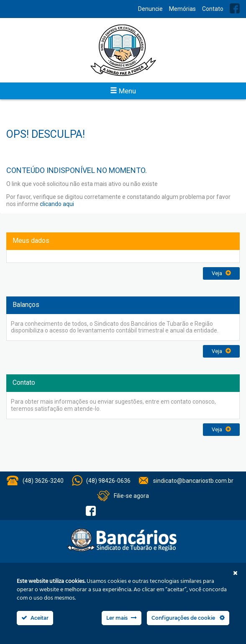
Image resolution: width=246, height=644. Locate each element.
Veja (221, 273)
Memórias (182, 9)
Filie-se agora (131, 496)
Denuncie (150, 9)
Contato (213, 9)
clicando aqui (57, 204)
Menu (123, 91)
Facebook (235, 8)
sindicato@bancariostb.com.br (193, 481)
